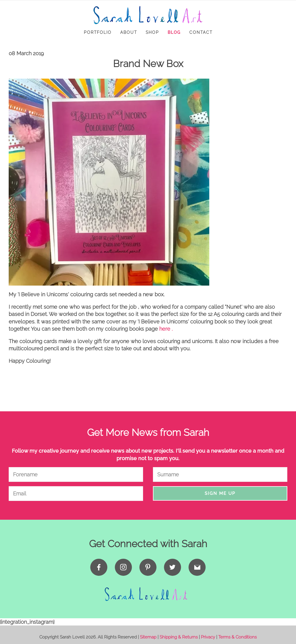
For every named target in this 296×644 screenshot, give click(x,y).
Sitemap (148, 637)
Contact (201, 32)
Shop (152, 32)
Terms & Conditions (237, 637)
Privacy (208, 637)
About (129, 32)
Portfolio (98, 32)
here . (166, 329)
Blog (174, 32)
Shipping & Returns (179, 637)
